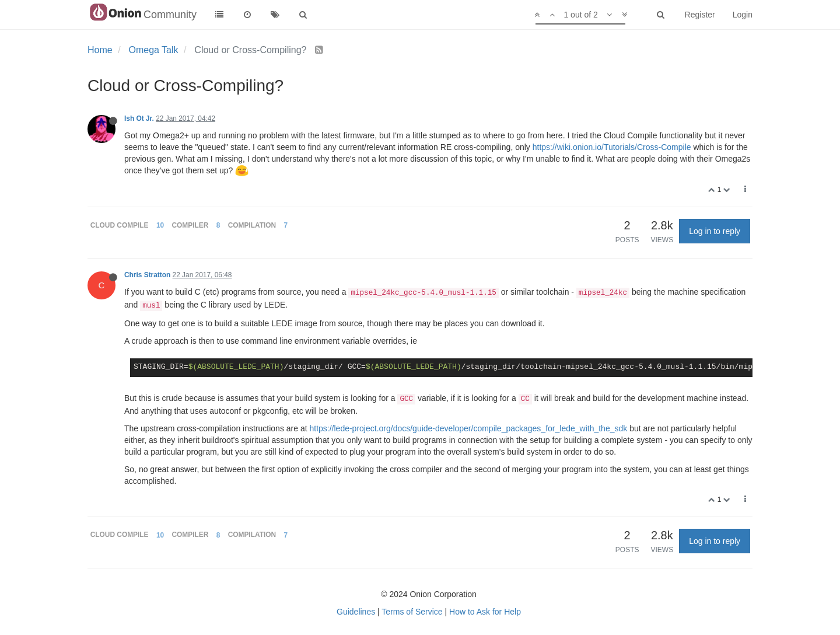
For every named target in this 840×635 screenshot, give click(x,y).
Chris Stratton (147, 275)
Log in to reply (715, 231)
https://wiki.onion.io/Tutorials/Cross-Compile (612, 147)
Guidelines (356, 612)
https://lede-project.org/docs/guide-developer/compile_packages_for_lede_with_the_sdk (468, 428)
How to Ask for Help (485, 612)
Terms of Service (412, 612)
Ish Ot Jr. (139, 118)
